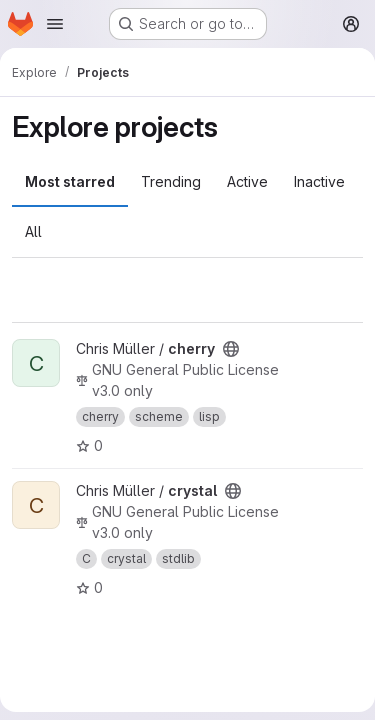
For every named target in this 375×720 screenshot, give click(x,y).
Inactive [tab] (319, 181)
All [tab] (33, 231)
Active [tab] (247, 181)
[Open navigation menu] (55, 24)
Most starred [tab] (70, 181)
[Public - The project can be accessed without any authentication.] (231, 349)
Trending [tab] (171, 181)
